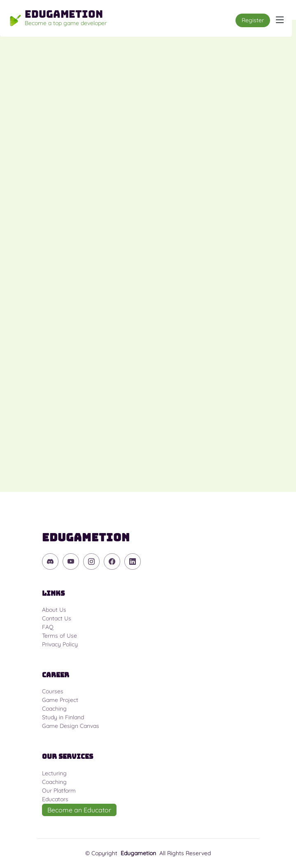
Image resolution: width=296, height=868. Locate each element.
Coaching (54, 709)
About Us (54, 610)
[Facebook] (112, 562)
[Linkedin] (133, 562)
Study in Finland (63, 717)
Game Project (60, 700)
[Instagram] (91, 562)
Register (253, 20)
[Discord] (50, 562)
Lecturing (54, 773)
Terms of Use (59, 636)
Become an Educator (79, 810)
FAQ (48, 627)
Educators (55, 799)
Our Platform (59, 791)
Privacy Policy (60, 644)
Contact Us (57, 618)
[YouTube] (71, 562)
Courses (53, 691)
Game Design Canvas (71, 726)
